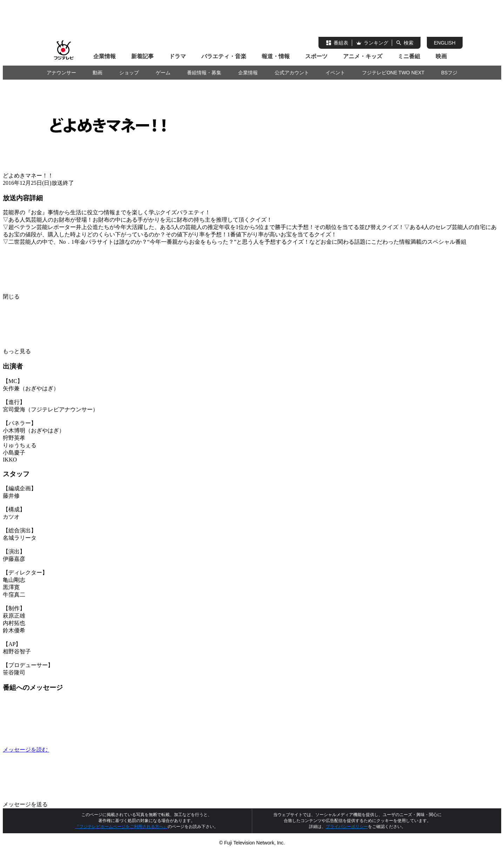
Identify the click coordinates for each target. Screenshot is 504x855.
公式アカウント (292, 73)
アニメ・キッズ (363, 56)
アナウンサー (61, 73)
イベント (335, 73)
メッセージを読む (79, 750)
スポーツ (316, 56)
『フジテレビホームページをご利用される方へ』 (121, 827)
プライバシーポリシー (347, 827)
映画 (441, 56)
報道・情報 (276, 56)
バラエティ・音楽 (224, 56)
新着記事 (142, 56)
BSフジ (449, 73)
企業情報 (105, 56)
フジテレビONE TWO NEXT (393, 73)
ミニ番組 (409, 56)
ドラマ (177, 56)
